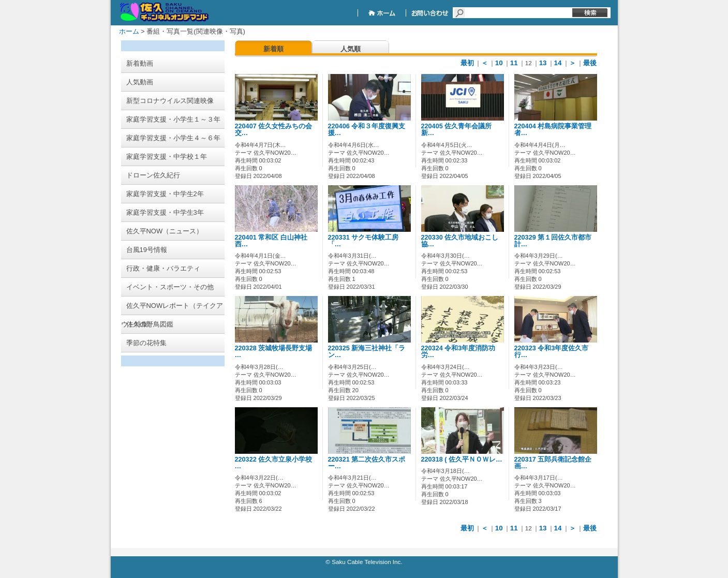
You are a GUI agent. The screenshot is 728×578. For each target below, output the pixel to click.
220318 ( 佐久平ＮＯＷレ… (462, 460)
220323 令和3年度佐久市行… (552, 352)
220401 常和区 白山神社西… (271, 241)
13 (543, 63)
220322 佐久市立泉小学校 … (274, 463)
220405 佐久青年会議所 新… (460, 130)
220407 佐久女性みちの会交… (274, 130)
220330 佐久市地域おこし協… (460, 241)
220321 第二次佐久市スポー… (367, 463)
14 (558, 63)
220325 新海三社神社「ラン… (367, 352)
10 (499, 63)
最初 (467, 63)
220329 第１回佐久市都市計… (553, 241)
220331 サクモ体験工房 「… (363, 241)
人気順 (351, 49)
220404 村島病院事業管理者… (553, 130)
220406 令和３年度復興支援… (367, 130)
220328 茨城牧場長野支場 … (274, 352)
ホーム (129, 31)
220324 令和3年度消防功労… (458, 352)
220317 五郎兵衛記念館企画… (553, 463)
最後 (590, 63)
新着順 (273, 49)
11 (514, 63)
